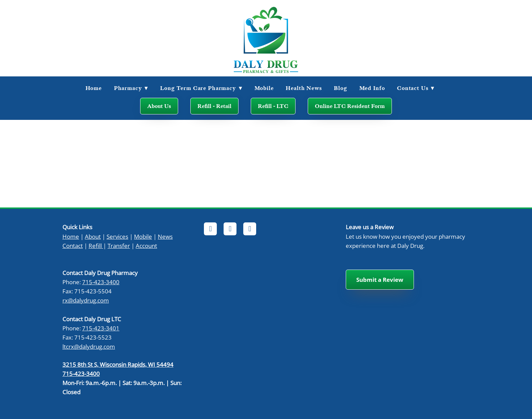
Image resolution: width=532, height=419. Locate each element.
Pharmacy (131, 88)
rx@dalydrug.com (86, 300)
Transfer (119, 245)
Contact (73, 245)
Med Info (372, 88)
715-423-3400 (101, 282)
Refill (95, 245)
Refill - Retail (214, 106)
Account (146, 245)
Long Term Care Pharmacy (201, 88)
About (93, 236)
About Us (159, 106)
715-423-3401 (101, 328)
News (165, 236)
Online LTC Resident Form (350, 106)
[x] (230, 229)
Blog (340, 88)
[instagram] (250, 229)
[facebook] (210, 229)
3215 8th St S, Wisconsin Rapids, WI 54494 (118, 364)
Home (94, 88)
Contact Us (416, 88)
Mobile (264, 88)
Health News (304, 88)
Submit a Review (380, 280)
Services (117, 236)
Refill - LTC (273, 106)
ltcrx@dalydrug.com (89, 346)
